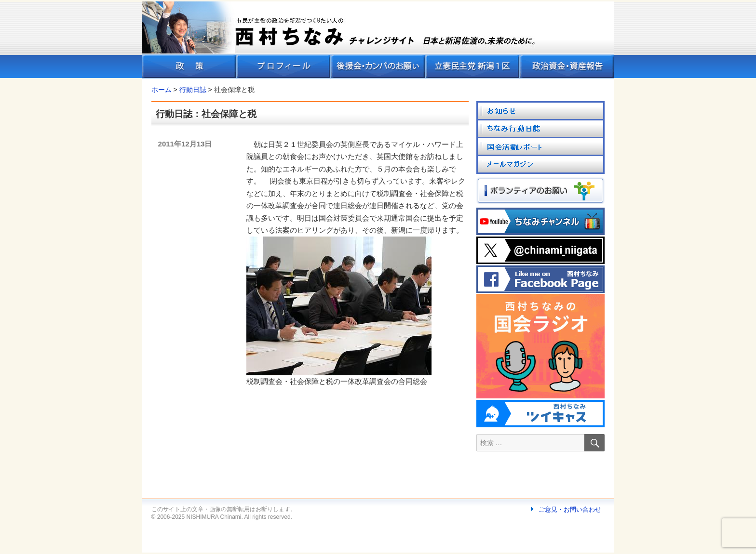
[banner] (378, 40)
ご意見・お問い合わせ (570, 509)
